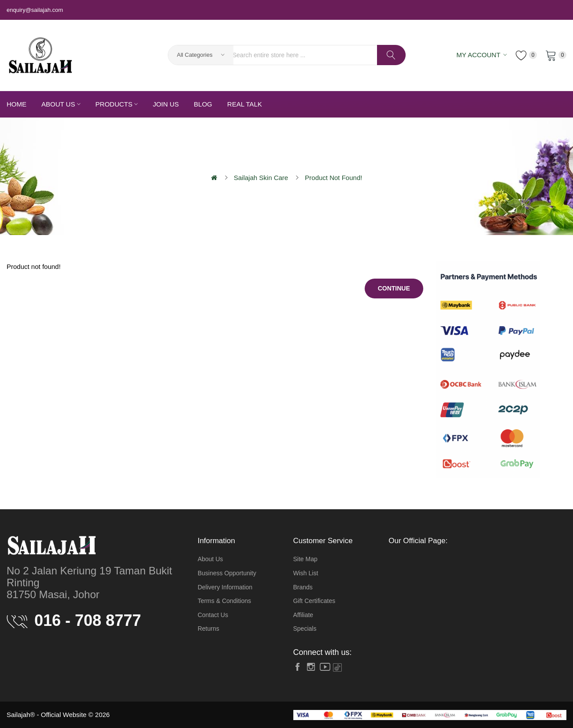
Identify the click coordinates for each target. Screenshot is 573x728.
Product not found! (333, 178)
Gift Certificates (314, 601)
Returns (209, 629)
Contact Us (213, 615)
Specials (305, 629)
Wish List (305, 573)
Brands (303, 587)
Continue (394, 288)
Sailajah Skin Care (261, 178)
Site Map (305, 559)
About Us (211, 559)
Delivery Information (225, 587)
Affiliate (303, 615)
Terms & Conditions (224, 601)
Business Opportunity (227, 573)
